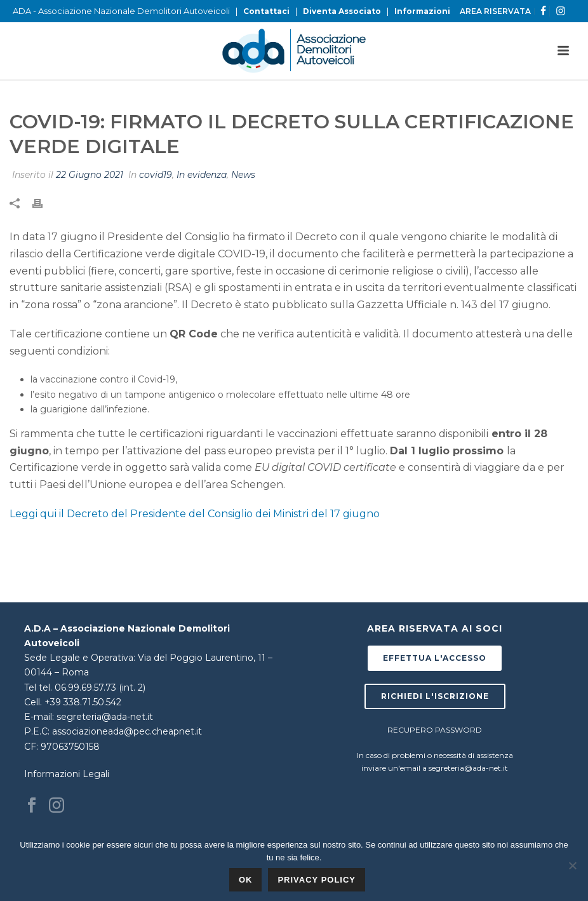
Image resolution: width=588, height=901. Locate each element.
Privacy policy (317, 880)
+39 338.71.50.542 (83, 702)
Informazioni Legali (67, 774)
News (243, 175)
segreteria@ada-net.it (105, 717)
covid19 (156, 175)
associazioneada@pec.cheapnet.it (127, 731)
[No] (572, 865)
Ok (246, 880)
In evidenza (202, 175)
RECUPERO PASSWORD (435, 730)
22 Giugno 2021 (90, 175)
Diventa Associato (342, 11)
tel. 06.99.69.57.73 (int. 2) (92, 688)
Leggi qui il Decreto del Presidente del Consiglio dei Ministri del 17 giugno (195, 514)
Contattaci (266, 11)
